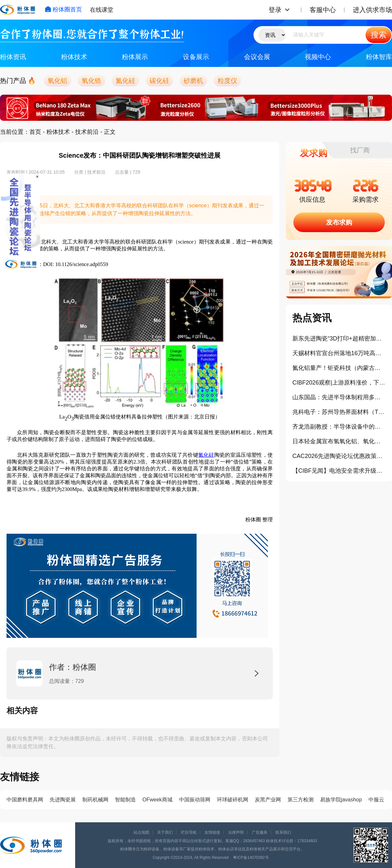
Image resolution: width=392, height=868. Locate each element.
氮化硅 (125, 81)
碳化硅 (159, 81)
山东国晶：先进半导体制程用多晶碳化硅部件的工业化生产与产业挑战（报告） (339, 397)
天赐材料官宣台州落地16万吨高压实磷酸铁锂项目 (339, 353)
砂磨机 (193, 81)
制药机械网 (95, 800)
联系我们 (283, 832)
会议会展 (257, 57)
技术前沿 (87, 132)
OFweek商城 (157, 800)
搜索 (379, 35)
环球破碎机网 (233, 800)
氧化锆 (91, 81)
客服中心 (323, 10)
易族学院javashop (341, 800)
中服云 (376, 800)
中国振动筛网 (195, 800)
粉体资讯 (13, 57)
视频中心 (318, 57)
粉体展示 (135, 57)
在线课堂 (102, 10)
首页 (35, 132)
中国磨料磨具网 (25, 800)
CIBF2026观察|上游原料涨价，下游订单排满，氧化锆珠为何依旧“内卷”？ (339, 383)
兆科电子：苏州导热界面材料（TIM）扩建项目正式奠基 (339, 412)
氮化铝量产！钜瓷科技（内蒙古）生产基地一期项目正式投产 (339, 368)
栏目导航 (189, 832)
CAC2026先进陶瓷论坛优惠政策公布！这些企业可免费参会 (339, 456)
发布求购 (339, 222)
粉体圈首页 (63, 9)
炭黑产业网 (268, 800)
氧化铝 (57, 81)
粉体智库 (379, 57)
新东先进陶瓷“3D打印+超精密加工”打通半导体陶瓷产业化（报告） (339, 339)
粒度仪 (227, 81)
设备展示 (196, 57)
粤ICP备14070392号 (251, 858)
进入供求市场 (372, 10)
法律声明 (236, 832)
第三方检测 (301, 800)
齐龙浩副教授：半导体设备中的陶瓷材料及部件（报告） (339, 427)
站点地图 (141, 832)
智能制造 (125, 800)
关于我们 (165, 832)
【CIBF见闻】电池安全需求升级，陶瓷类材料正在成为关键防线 (339, 471)
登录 (275, 10)
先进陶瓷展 (63, 800)
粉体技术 (74, 57)
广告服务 (260, 832)
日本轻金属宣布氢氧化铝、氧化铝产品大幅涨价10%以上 (339, 441)
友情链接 (212, 832)
